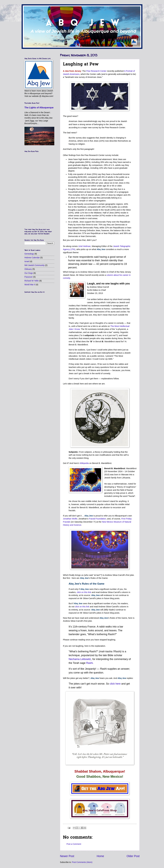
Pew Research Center (96, 71)
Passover (29, 277)
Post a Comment (74, 844)
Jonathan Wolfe (70, 519)
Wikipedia (84, 463)
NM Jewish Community (34, 265)
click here (115, 684)
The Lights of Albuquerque (39, 107)
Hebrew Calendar (32, 258)
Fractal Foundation (97, 519)
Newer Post (67, 856)
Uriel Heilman (84, 246)
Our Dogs (29, 273)
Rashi (90, 663)
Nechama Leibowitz (80, 659)
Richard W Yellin (32, 281)
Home (100, 856)
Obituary (28, 269)
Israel (27, 261)
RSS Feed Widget (39, 223)
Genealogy (29, 254)
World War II (30, 285)
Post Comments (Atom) (82, 862)
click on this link (84, 592)
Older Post (133, 856)
